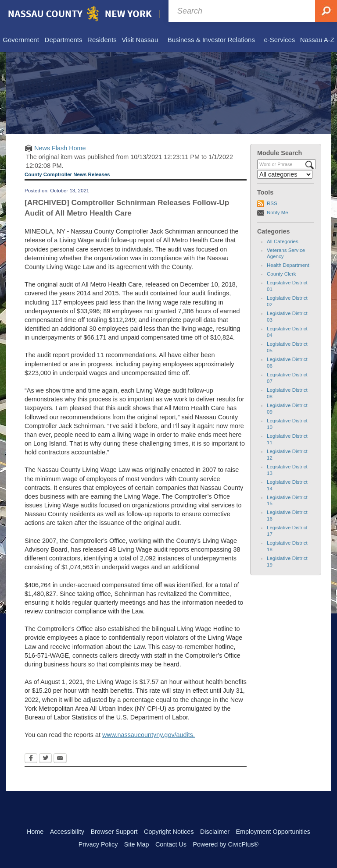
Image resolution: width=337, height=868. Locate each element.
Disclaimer (215, 832)
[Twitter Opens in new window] (45, 759)
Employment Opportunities (273, 832)
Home (35, 832)
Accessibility (67, 832)
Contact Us (171, 844)
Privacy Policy (98, 844)
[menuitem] (21, 40)
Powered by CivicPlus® (226, 844)
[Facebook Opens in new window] (31, 759)
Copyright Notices (169, 832)
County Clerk (281, 274)
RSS (272, 203)
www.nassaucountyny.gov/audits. (149, 735)
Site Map (137, 844)
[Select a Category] (285, 174)
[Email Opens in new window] (60, 759)
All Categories (283, 241)
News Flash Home (60, 148)
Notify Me (278, 213)
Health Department (288, 265)
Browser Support (114, 832)
